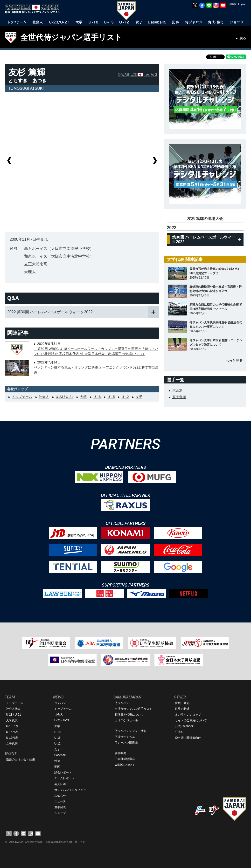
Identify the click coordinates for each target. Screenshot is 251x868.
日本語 (232, 4)
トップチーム (22, 397)
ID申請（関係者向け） (189, 738)
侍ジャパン (122, 703)
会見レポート (63, 784)
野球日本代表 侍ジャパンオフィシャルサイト (34, 9)
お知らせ (60, 796)
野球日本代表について (129, 715)
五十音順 (179, 397)
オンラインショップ (188, 715)
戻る (243, 38)
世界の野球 (182, 709)
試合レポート (63, 772)
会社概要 (120, 753)
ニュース (60, 801)
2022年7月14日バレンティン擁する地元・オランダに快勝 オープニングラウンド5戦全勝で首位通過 (96, 367)
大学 (83, 397)
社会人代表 (13, 709)
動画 (57, 767)
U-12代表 (12, 738)
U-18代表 (12, 726)
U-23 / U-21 (64, 397)
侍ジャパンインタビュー (70, 790)
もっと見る (234, 361)
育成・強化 (182, 703)
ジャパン (60, 703)
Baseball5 (61, 755)
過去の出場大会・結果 (21, 759)
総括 (57, 761)
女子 (139, 397)
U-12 (125, 397)
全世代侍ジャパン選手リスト (71, 37)
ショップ (60, 813)
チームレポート (64, 778)
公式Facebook (184, 726)
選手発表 (60, 807)
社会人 (44, 397)
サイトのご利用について (191, 720)
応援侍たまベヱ (125, 737)
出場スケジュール (126, 720)
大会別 (177, 390)
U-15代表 (12, 732)
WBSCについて (125, 765)
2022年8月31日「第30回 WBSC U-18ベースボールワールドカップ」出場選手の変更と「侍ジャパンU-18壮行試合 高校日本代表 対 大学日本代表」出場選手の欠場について (96, 349)
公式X (179, 732)
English (242, 4)
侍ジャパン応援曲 (126, 743)
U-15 (111, 397)
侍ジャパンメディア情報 (131, 731)
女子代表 (12, 744)
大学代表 (12, 720)
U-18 (97, 397)
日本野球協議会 (125, 759)
